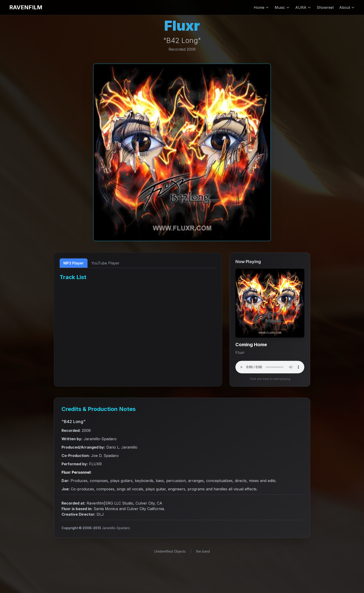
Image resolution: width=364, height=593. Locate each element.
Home (261, 7)
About (347, 7)
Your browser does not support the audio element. (270, 367)
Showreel (325, 7)
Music (282, 7)
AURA (303, 7)
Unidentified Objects (170, 551)
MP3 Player (74, 263)
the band (203, 551)
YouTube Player (105, 263)
